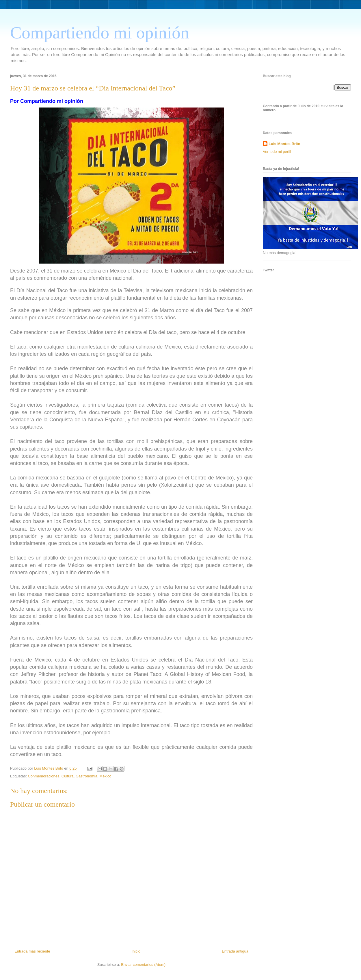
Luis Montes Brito (49, 768)
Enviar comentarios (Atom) (143, 965)
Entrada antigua (235, 951)
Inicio (136, 951)
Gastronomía (86, 776)
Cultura (68, 776)
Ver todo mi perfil (277, 152)
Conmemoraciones (43, 776)
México (105, 776)
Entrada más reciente (32, 951)
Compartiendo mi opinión (100, 33)
